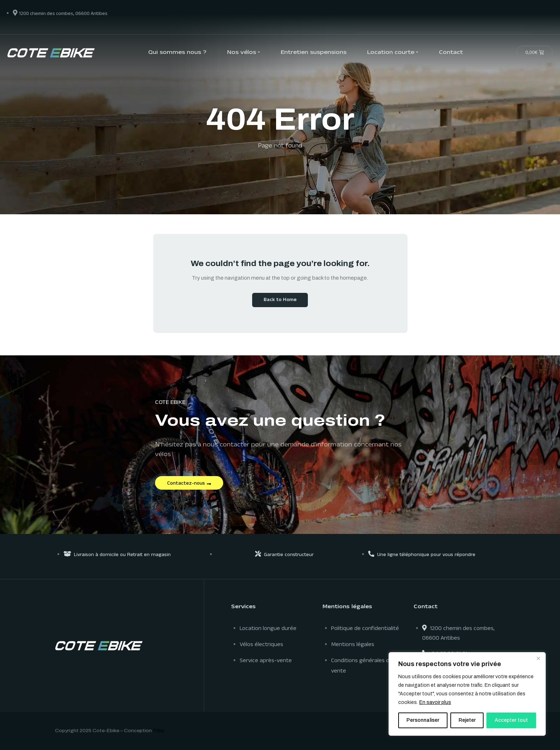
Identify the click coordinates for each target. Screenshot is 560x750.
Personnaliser (423, 720)
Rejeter (467, 720)
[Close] (538, 658)
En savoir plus (435, 702)
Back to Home (280, 300)
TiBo (159, 731)
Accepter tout (511, 720)
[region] (467, 694)
